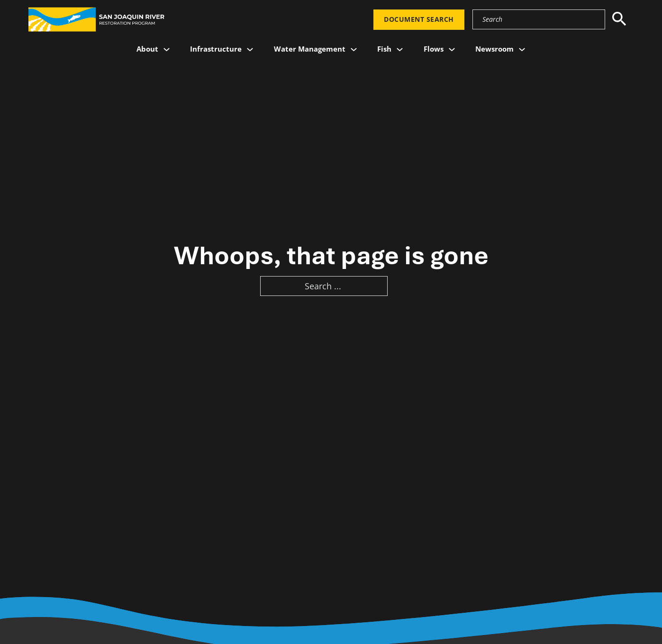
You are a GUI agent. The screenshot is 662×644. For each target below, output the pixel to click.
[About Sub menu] (167, 49)
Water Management (310, 49)
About (147, 49)
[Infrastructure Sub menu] (250, 49)
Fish (384, 49)
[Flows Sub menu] (452, 49)
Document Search (419, 19)
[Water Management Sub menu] (354, 49)
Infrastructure (216, 49)
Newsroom (494, 49)
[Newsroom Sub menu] (522, 49)
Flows (434, 49)
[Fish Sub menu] (400, 49)
